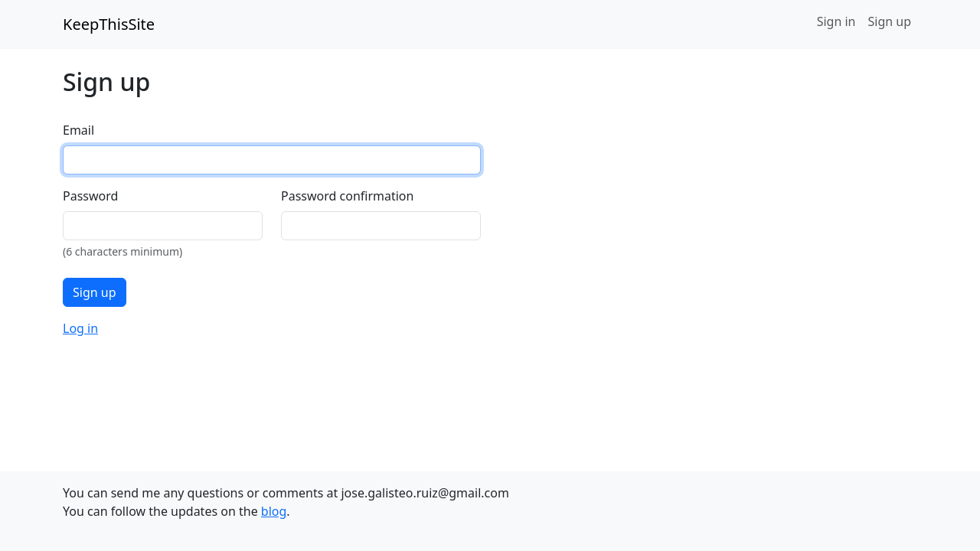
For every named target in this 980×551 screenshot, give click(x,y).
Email (78, 130)
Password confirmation (347, 196)
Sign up (889, 21)
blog (274, 511)
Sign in (836, 21)
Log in (80, 328)
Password (90, 196)
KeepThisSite (109, 24)
